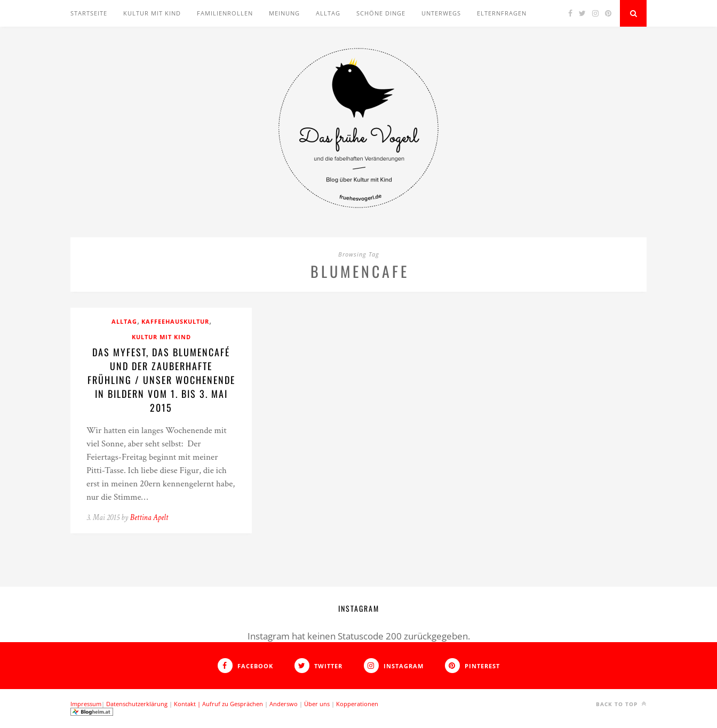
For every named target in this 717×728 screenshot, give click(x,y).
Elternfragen (502, 13)
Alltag (328, 13)
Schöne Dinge (381, 13)
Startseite (89, 13)
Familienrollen (225, 13)
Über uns (317, 704)
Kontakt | (188, 704)
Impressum (86, 704)
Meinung (284, 13)
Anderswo (284, 704)
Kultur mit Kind (152, 13)
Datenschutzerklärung (137, 704)
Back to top (621, 704)
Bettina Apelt (149, 518)
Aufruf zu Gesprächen (233, 704)
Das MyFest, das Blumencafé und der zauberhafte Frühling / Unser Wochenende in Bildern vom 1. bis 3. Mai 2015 (161, 380)
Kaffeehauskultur (175, 321)
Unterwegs (441, 13)
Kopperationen (357, 704)
